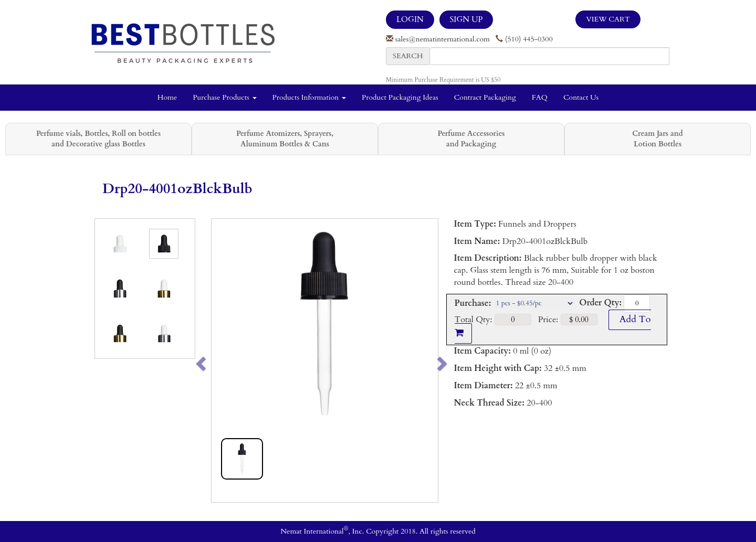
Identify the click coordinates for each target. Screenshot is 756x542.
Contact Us (581, 97)
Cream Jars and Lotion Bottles (657, 139)
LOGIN (410, 19)
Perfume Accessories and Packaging (471, 139)
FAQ (540, 97)
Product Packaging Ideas (400, 97)
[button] (223, 360)
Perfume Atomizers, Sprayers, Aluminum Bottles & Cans (285, 139)
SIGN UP (466, 19)
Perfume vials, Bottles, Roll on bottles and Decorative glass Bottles (98, 139)
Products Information (309, 97)
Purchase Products (224, 97)
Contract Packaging (485, 97)
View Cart (608, 19)
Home (167, 97)
